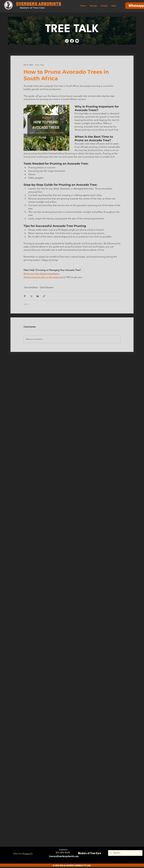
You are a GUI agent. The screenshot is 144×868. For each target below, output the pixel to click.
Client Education (47, 287)
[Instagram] (67, 41)
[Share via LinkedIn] (38, 296)
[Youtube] (77, 41)
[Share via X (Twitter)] (31, 296)
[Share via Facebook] (25, 296)
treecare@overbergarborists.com (64, 856)
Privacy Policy (29, 854)
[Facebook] (72, 41)
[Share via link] (44, 296)
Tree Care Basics (31, 287)
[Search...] (125, 853)
